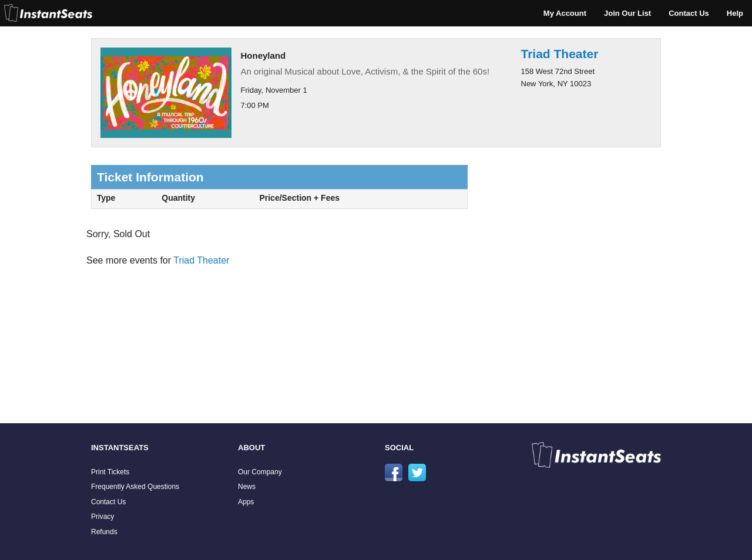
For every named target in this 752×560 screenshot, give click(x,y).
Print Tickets (110, 472)
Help (735, 13)
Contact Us (689, 13)
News (247, 487)
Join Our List (627, 13)
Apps (246, 502)
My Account (565, 13)
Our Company (260, 472)
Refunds (104, 532)
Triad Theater (560, 54)
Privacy (103, 517)
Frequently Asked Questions (135, 487)
